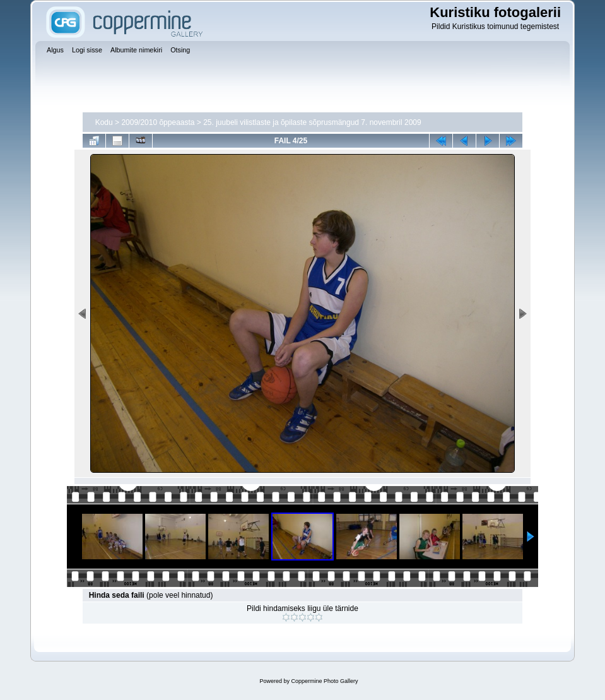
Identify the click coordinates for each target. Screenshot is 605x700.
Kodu (104, 122)
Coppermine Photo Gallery (324, 681)
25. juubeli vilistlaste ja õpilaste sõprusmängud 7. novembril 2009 (312, 122)
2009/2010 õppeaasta (158, 122)
